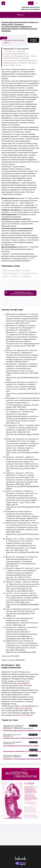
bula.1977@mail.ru (26, 708)
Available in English (33, 40)
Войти (21, 15)
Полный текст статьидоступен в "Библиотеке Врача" (19, 293)
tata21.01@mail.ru (23, 683)
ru (31, 3)
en (37, 3)
